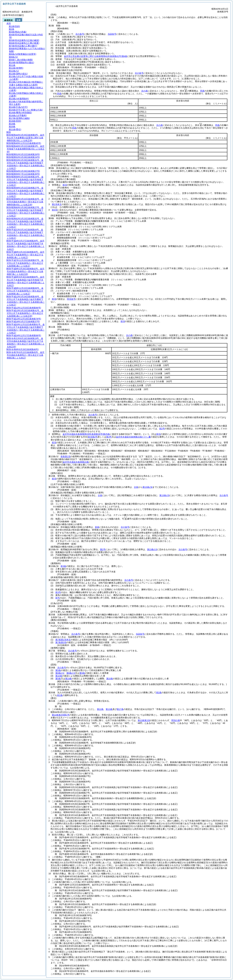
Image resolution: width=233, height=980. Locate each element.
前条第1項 (65, 456)
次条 (136, 487)
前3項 (55, 210)
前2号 (162, 429)
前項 (65, 185)
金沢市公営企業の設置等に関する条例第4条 (96, 56)
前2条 (159, 692)
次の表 (144, 91)
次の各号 (80, 34)
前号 (58, 598)
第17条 (120, 709)
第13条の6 (147, 487)
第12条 (100, 709)
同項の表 (176, 720)
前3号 (58, 592)
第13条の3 (152, 549)
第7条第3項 (61, 642)
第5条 (58, 670)
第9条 (82, 673)
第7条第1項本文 (63, 640)
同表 (202, 91)
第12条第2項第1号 (61, 715)
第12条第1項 (144, 720)
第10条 (59, 676)
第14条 (69, 679)
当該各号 (112, 34)
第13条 (109, 709)
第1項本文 (57, 204)
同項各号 (71, 299)
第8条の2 (60, 673)
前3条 (63, 566)
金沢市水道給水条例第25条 (86, 434)
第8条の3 (71, 673)
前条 (97, 527)
